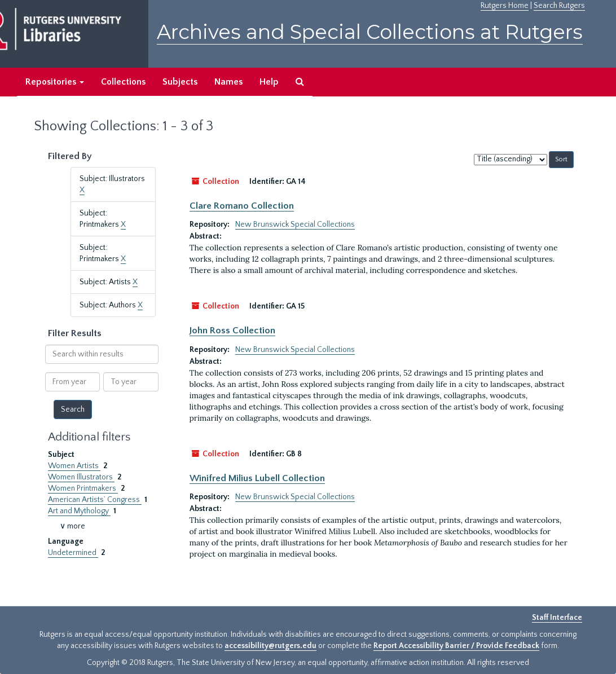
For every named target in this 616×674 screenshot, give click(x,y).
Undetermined (73, 553)
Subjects (180, 82)
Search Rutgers (559, 6)
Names (228, 82)
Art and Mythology (79, 511)
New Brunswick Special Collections (295, 224)
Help (269, 82)
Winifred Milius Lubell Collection (257, 478)
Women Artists (74, 466)
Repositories (55, 82)
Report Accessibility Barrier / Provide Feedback (456, 646)
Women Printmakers (83, 488)
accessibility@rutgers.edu (270, 646)
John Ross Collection (232, 331)
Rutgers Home (505, 6)
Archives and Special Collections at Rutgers (370, 32)
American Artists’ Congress (95, 500)
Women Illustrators (81, 477)
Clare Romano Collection (242, 206)
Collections (123, 82)
